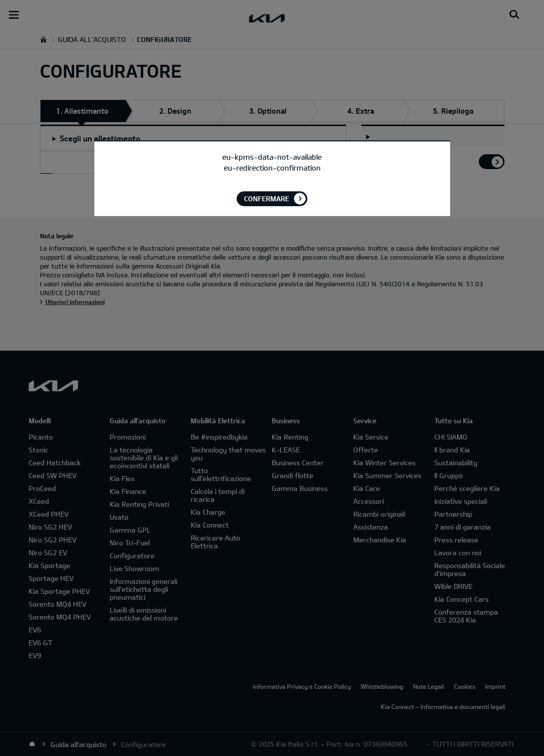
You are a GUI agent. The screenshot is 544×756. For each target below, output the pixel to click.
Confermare (267, 199)
